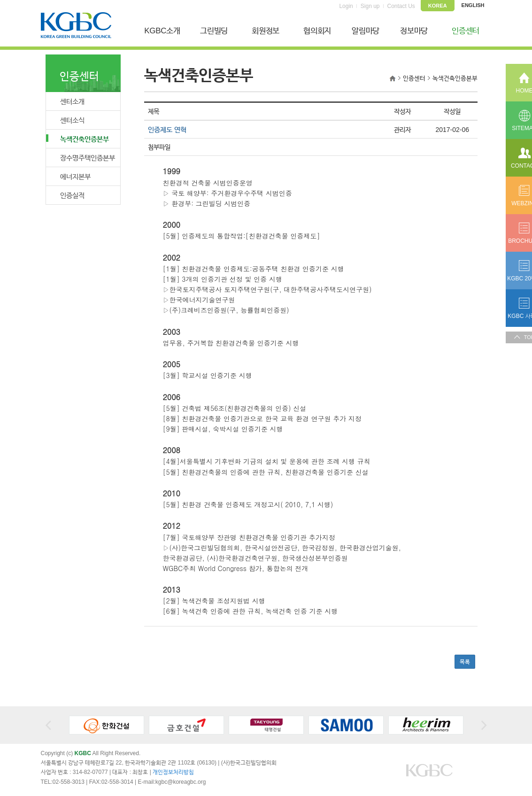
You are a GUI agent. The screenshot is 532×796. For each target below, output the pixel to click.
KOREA (438, 6)
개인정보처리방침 (173, 772)
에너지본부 (75, 176)
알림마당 (366, 31)
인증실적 (72, 195)
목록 (465, 662)
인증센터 (466, 31)
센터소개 (72, 101)
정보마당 (414, 31)
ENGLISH (473, 5)
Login (346, 6)
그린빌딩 (214, 31)
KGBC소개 (162, 31)
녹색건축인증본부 (77, 139)
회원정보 (266, 31)
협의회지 (317, 31)
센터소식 (72, 120)
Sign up (370, 6)
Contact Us (401, 6)
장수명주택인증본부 (88, 158)
